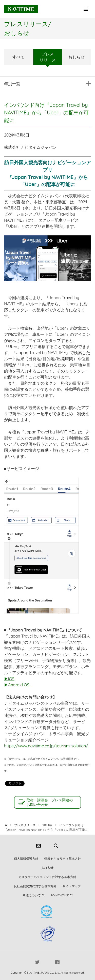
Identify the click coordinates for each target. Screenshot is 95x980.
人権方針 (47, 868)
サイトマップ (72, 886)
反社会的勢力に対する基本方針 (35, 886)
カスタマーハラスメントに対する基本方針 (47, 877)
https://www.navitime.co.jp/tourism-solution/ (46, 746)
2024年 (47, 825)
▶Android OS (17, 685)
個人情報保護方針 (26, 859)
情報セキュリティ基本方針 (63, 859)
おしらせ (77, 57)
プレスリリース (48, 57)
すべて (18, 57)
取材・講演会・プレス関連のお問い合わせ (50, 802)
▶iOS (9, 679)
